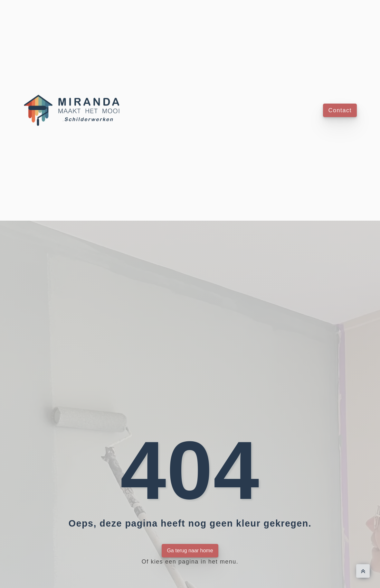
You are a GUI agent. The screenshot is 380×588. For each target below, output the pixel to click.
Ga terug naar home (190, 551)
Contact (340, 110)
